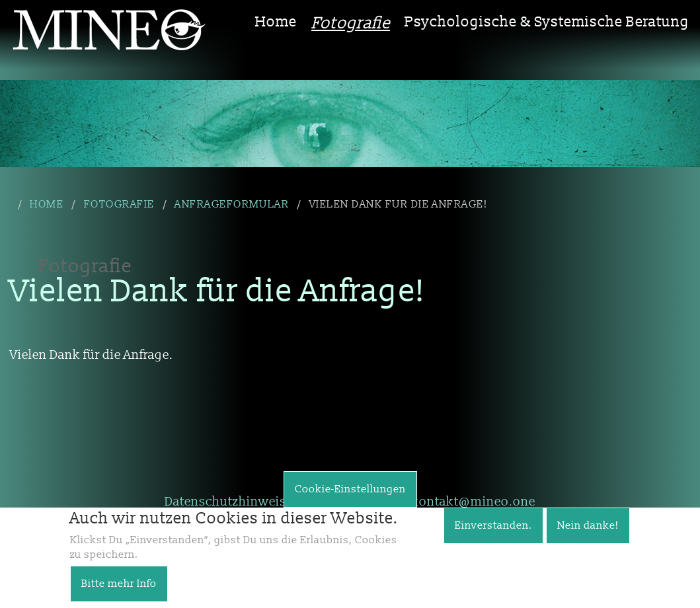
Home (276, 22)
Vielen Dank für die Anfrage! (398, 204)
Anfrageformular (232, 204)
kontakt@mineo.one (473, 502)
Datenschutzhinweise (229, 502)
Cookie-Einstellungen (350, 499)
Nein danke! (588, 535)
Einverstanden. (493, 535)
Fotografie (351, 23)
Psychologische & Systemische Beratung (547, 22)
